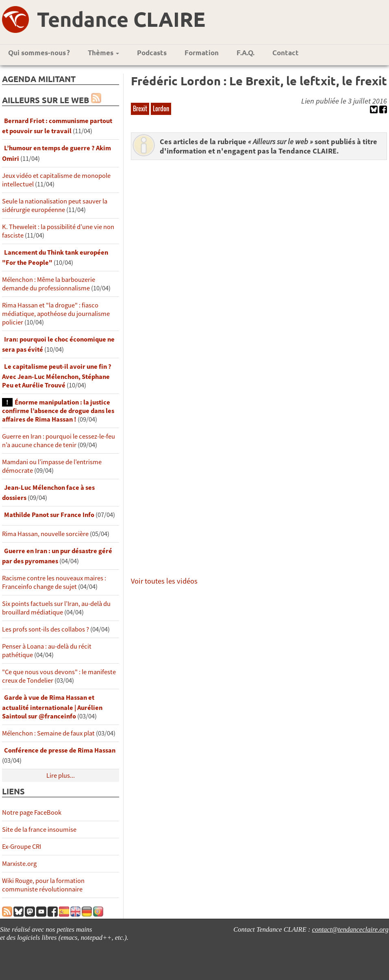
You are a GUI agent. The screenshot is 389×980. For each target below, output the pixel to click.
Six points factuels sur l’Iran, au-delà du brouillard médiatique (56, 608)
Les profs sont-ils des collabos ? (46, 629)
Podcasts (152, 53)
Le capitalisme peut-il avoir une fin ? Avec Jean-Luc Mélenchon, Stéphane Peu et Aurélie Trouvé (57, 376)
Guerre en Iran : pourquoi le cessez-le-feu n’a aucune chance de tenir (59, 441)
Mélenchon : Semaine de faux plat (48, 733)
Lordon (161, 108)
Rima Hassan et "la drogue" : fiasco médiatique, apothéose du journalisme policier (56, 314)
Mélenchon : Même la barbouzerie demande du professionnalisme (49, 284)
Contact (286, 53)
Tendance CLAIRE (121, 19)
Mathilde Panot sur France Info (49, 515)
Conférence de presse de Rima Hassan (60, 750)
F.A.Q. (246, 53)
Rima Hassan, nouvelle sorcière (45, 534)
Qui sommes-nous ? (39, 53)
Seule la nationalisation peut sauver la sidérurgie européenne (55, 206)
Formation (202, 53)
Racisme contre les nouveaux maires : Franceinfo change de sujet (54, 582)
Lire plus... (61, 776)
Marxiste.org (19, 864)
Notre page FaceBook (32, 812)
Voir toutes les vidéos (164, 581)
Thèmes (103, 53)
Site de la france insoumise (39, 830)
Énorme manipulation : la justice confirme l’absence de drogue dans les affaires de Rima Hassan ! (58, 411)
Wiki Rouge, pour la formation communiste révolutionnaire (43, 885)
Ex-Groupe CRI (22, 847)
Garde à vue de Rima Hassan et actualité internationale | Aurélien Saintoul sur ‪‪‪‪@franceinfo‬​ (52, 707)
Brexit (140, 108)
